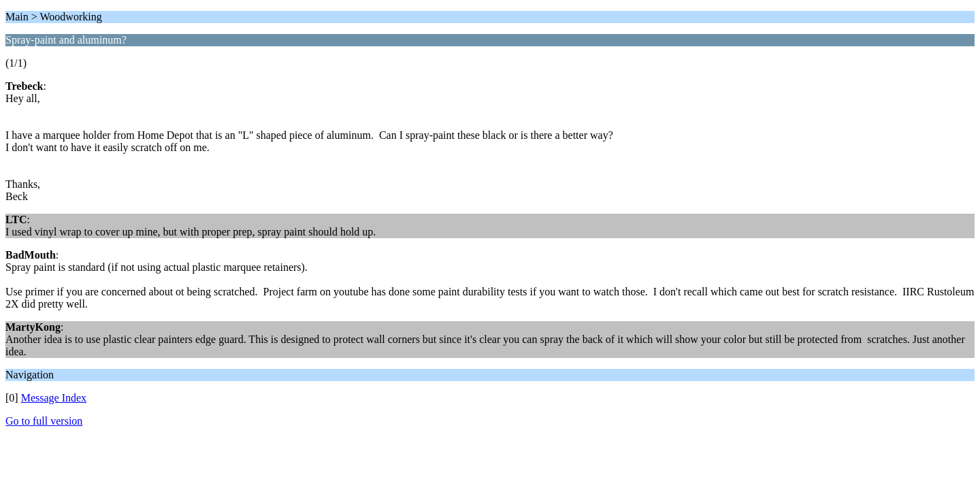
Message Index (54, 398)
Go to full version (44, 421)
